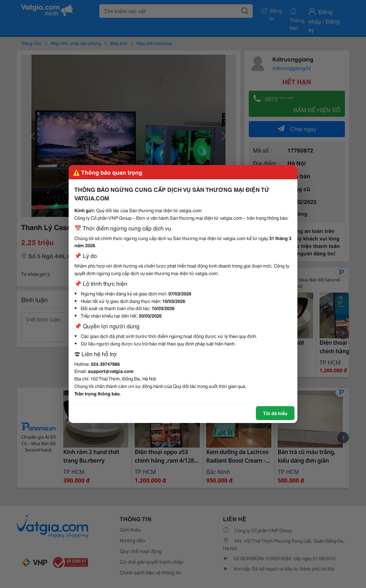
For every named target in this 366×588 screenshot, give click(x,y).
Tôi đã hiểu (275, 413)
